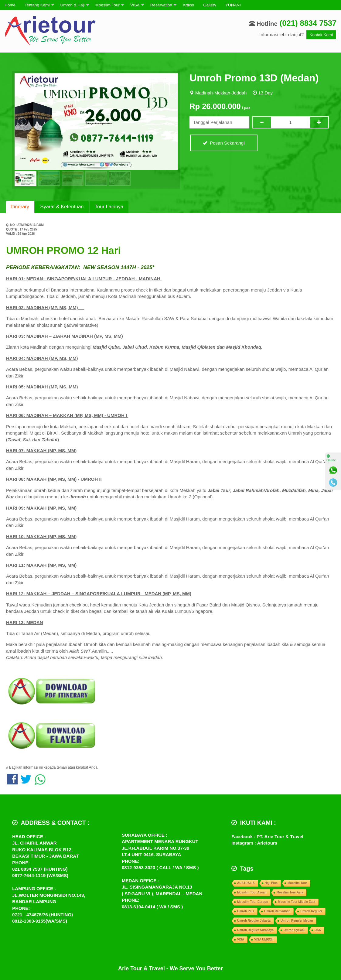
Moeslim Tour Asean (252, 892)
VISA (135, 5)
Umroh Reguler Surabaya (255, 930)
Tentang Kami (37, 5)
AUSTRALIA (246, 883)
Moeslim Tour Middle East (297, 902)
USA (318, 930)
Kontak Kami (321, 35)
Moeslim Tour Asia (290, 892)
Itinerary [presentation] (20, 207)
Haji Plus (271, 883)
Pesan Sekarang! (224, 143)
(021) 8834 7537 (308, 23)
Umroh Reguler (311, 911)
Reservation (161, 5)
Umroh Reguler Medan (297, 921)
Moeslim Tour (107, 5)
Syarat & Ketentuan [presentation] (62, 207)
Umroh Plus (246, 911)
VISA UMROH (264, 939)
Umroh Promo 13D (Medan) (254, 78)
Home (10, 5)
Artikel (189, 5)
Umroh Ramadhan (277, 911)
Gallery (210, 5)
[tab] (20, 207)
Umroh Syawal (294, 930)
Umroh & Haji (73, 5)
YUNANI (233, 5)
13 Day (266, 93)
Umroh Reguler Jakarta (254, 921)
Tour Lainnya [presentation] (109, 207)
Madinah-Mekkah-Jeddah (221, 93)
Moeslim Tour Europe (253, 902)
